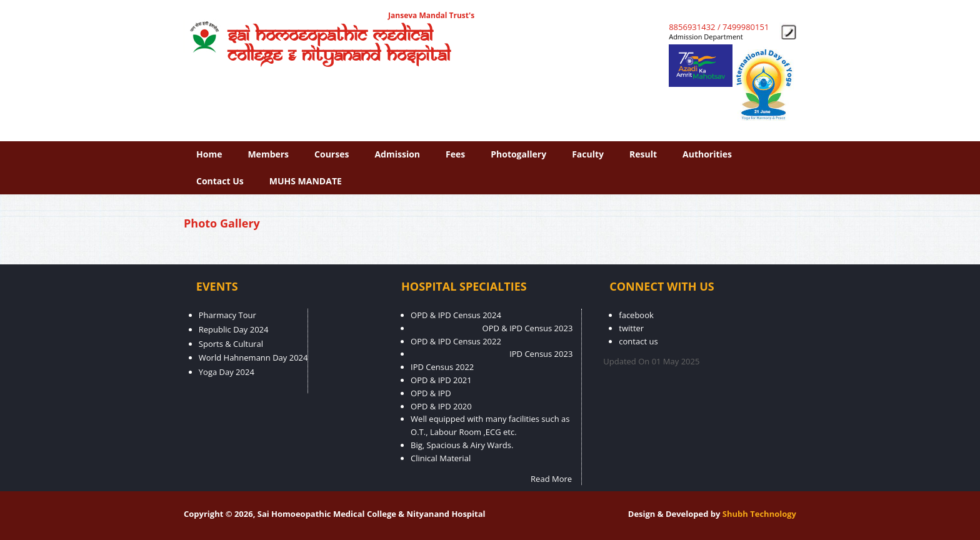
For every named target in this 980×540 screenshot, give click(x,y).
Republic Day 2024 (234, 329)
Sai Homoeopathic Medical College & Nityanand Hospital (339, 46)
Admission (397, 154)
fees (455, 154)
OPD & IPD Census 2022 (456, 341)
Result (643, 154)
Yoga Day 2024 (227, 372)
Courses (332, 154)
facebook (636, 315)
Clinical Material (441, 458)
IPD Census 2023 (541, 354)
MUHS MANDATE (306, 181)
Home (209, 154)
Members (268, 154)
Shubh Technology (759, 514)
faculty (588, 154)
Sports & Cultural (231, 344)
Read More (551, 479)
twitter (631, 328)
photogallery (518, 154)
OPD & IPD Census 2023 (528, 328)
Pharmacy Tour (227, 315)
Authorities (707, 154)
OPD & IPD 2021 (441, 380)
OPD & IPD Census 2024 (456, 315)
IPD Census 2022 (442, 367)
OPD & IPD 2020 (441, 406)
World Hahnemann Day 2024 (253, 357)
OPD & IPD (431, 393)
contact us (220, 181)
